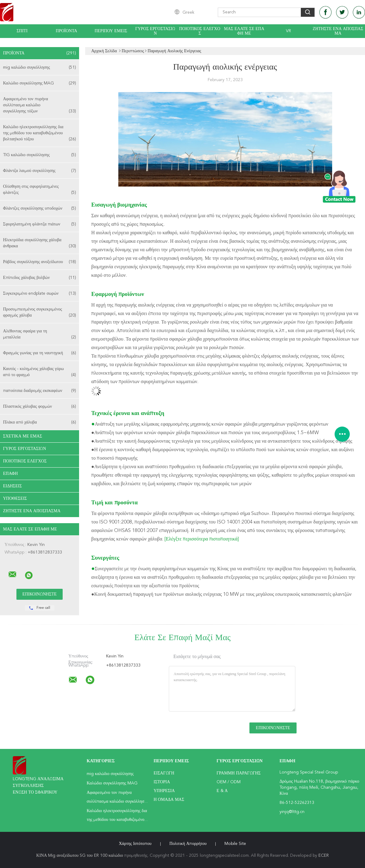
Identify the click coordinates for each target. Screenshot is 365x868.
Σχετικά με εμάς (23, 436)
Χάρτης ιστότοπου (135, 844)
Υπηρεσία (164, 791)
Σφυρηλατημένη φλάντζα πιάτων (40, 224)
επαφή (10, 474)
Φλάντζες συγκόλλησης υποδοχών (40, 208)
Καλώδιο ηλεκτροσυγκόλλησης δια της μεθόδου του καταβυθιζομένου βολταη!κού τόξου (40, 134)
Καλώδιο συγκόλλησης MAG (40, 83)
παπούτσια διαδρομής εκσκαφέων (40, 391)
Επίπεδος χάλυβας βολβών (40, 278)
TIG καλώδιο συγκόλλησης (40, 155)
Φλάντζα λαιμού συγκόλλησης (40, 171)
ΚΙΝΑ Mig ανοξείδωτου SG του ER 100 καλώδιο (80, 856)
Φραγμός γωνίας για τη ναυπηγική (40, 353)
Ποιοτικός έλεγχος (200, 31)
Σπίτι (22, 31)
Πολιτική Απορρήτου (188, 844)
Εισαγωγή (164, 773)
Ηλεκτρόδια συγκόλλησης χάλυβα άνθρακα (40, 244)
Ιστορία (162, 782)
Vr (289, 31)
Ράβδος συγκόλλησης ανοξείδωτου (40, 262)
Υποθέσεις (15, 499)
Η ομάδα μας (169, 800)
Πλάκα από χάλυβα (40, 422)
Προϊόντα (66, 31)
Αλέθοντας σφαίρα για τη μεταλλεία (40, 335)
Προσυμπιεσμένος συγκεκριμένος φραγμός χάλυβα (40, 313)
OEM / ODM (229, 782)
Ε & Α (222, 791)
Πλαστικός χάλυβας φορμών (40, 407)
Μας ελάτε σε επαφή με (244, 31)
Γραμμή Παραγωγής (239, 773)
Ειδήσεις (12, 486)
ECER (324, 856)
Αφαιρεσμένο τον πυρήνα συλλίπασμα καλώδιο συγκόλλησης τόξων (40, 106)
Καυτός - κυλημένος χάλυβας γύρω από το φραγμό (40, 372)
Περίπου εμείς (111, 31)
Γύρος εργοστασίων (155, 31)
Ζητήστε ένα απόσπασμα (338, 31)
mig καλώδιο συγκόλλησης (40, 67)
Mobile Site (235, 844)
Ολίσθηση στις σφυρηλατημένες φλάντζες (40, 190)
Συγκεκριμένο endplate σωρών (40, 293)
